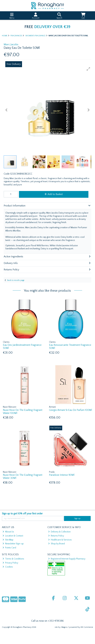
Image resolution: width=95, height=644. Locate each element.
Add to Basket (54, 194)
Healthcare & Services (60, 540)
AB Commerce (87, 627)
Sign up (77, 518)
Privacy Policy (10, 563)
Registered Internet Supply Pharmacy (67, 559)
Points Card (9, 548)
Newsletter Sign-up (13, 544)
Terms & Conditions (13, 559)
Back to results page (16, 280)
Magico (64, 627)
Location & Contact (13, 536)
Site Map (8, 540)
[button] (88, 69)
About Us (8, 532)
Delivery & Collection (59, 532)
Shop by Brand (57, 544)
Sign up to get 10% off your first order (22, 514)
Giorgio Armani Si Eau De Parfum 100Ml (70, 410)
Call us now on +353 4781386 (47, 621)
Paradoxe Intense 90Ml (62, 475)
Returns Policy (56, 536)
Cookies (8, 567)
